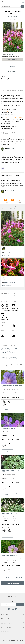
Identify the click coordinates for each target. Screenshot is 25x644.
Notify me (13, 67)
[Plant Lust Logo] (13, 2)
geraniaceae (10, 111)
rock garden (20, 117)
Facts (12, 202)
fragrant (16, 117)
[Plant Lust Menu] (2, 2)
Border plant (6, 348)
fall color (11, 117)
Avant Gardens (8, 252)
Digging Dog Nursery (10, 282)
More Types (20, 202)
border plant (6, 117)
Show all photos (13, 59)
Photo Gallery (6, 202)
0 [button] (23, 1)
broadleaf (15, 348)
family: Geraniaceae (15, 353)
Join (20, 605)
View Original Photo (6, 256)
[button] (20, 6)
